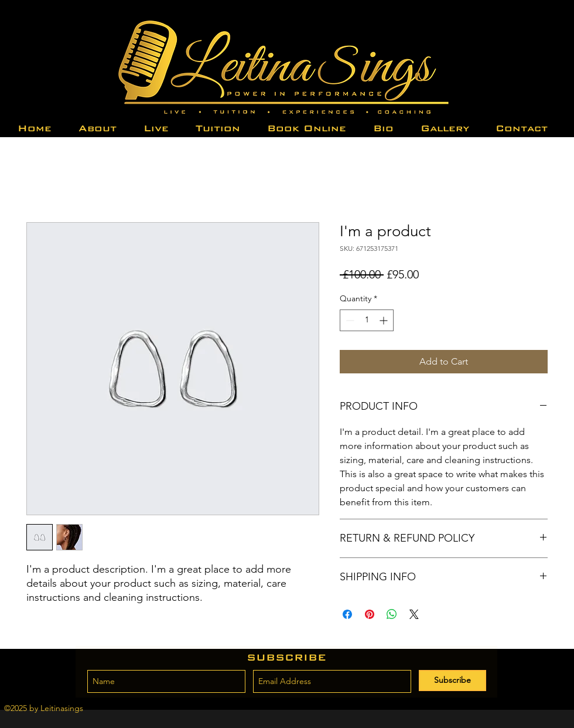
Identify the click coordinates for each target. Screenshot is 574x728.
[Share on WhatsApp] (392, 614)
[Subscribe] (452, 681)
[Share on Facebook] (347, 614)
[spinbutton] (367, 320)
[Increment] (385, 320)
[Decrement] (349, 320)
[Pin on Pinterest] (370, 614)
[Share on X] (414, 614)
